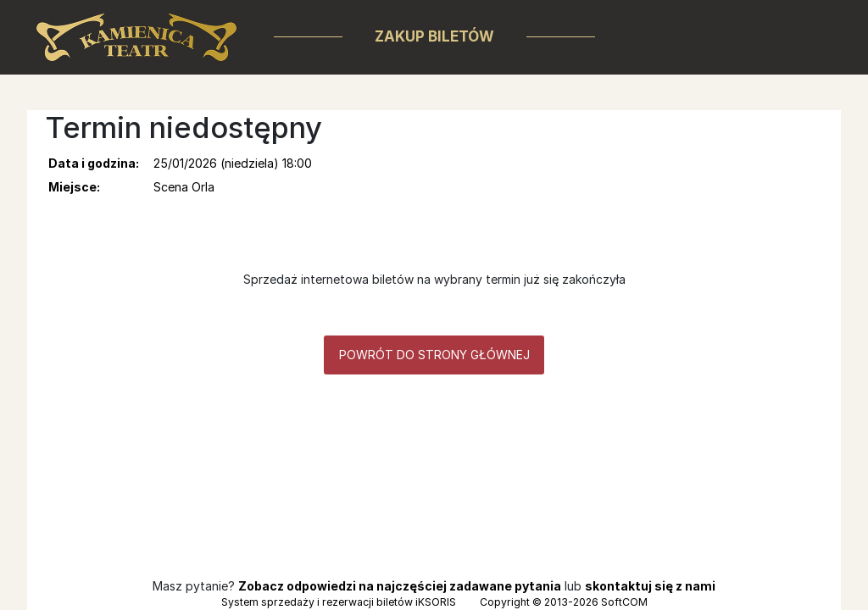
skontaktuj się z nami (650, 586)
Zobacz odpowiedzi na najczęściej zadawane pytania (400, 586)
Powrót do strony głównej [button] (434, 355)
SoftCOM (624, 602)
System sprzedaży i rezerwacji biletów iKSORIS (339, 602)
